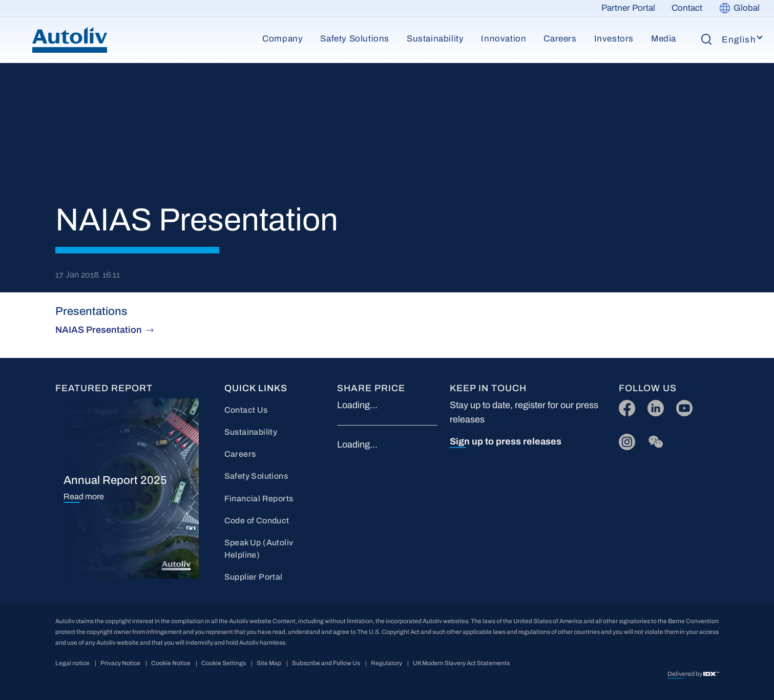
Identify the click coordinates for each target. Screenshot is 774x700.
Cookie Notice (171, 663)
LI (651, 406)
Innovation (504, 39)
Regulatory (386, 663)
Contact (687, 8)
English (739, 40)
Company (283, 39)
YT (682, 406)
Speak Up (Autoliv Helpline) (259, 549)
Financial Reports (259, 499)
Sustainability (435, 39)
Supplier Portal (254, 577)
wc (653, 440)
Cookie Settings (224, 663)
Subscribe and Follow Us (326, 663)
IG (624, 440)
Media (664, 39)
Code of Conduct (257, 521)
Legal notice (72, 663)
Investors (614, 39)
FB (624, 406)
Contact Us (246, 410)
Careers (560, 39)
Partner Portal (628, 8)
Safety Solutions (355, 39)
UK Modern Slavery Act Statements (461, 663)
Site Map (269, 663)
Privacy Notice (120, 663)
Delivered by (685, 674)
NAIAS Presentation (99, 330)
